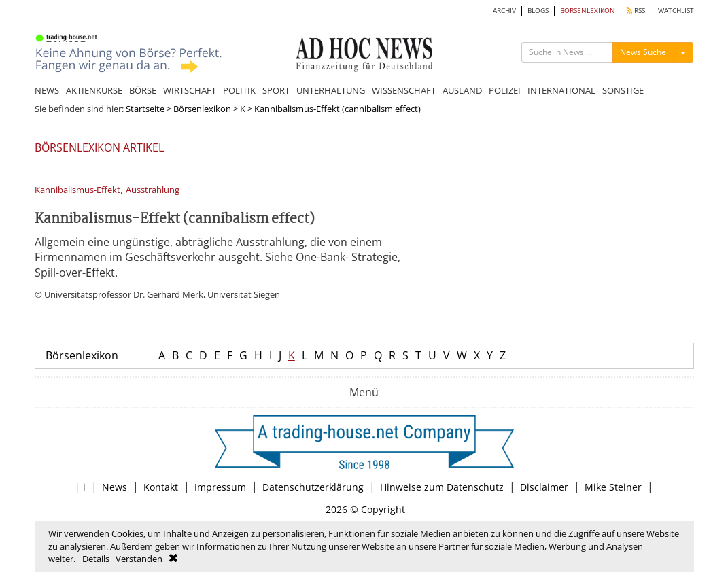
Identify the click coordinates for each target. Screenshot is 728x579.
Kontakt (161, 487)
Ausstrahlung (153, 190)
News (115, 487)
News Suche (643, 52)
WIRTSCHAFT (190, 90)
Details (96, 559)
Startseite (145, 109)
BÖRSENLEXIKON (588, 11)
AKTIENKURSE (94, 90)
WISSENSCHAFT (404, 90)
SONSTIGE (623, 90)
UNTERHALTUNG (331, 90)
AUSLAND (462, 90)
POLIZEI (505, 90)
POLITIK (239, 90)
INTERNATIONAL (561, 90)
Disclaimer (544, 487)
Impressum (220, 487)
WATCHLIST (676, 11)
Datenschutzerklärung (313, 487)
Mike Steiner (613, 487)
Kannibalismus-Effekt (77, 190)
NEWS (47, 90)
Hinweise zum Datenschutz (442, 487)
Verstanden (139, 559)
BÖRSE (143, 90)
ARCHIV (504, 11)
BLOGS (538, 11)
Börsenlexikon (202, 109)
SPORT (276, 90)
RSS (636, 11)
